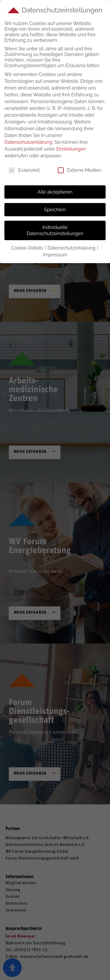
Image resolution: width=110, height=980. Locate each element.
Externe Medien (79, 170)
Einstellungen (71, 149)
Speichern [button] (55, 210)
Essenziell (24, 170)
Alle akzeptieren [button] (55, 192)
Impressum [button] (55, 255)
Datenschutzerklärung (28, 142)
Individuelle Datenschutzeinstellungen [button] (55, 230)
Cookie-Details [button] (28, 248)
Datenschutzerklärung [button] (72, 248)
